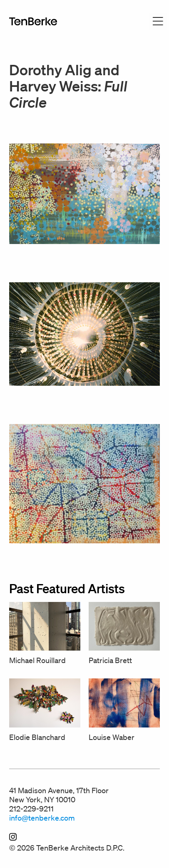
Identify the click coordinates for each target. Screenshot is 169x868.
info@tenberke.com (42, 818)
